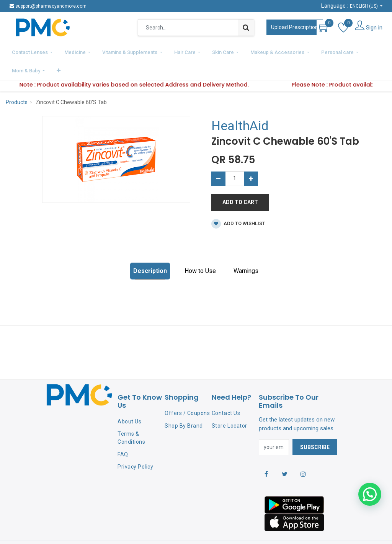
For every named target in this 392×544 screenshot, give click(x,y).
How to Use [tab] (200, 250)
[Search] (246, 28)
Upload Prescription (295, 27)
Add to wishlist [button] (238, 203)
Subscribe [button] (315, 426)
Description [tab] (150, 250)
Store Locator (229, 405)
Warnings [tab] (246, 250)
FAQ (123, 434)
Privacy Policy (135, 446)
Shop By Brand (184, 405)
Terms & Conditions (131, 417)
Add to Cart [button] (240, 181)
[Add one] (251, 158)
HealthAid (240, 105)
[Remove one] (218, 158)
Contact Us (226, 393)
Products (17, 82)
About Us (129, 401)
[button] (369, 51)
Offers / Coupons (187, 393)
